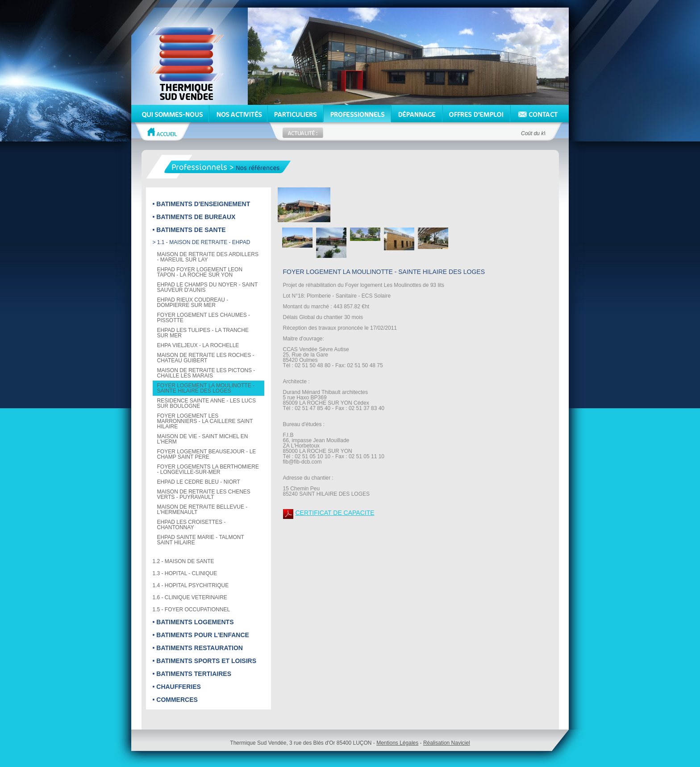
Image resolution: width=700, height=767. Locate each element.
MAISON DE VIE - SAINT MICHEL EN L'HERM (203, 439)
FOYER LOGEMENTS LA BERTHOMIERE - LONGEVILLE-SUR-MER (208, 469)
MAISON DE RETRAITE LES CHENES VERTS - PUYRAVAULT (204, 494)
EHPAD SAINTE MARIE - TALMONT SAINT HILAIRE (201, 540)
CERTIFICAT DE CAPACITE (335, 513)
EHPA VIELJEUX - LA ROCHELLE (198, 345)
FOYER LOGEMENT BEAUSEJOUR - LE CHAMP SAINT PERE (207, 454)
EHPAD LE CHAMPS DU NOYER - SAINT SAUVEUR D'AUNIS (208, 287)
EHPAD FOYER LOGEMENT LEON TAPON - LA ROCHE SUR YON (200, 272)
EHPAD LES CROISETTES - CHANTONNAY (192, 525)
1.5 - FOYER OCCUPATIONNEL (192, 609)
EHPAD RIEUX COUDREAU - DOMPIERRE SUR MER (193, 303)
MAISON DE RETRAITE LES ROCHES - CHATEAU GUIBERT (206, 358)
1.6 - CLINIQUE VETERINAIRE (190, 597)
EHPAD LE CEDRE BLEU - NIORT (199, 482)
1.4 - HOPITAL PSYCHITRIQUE (191, 585)
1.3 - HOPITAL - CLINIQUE (185, 573)
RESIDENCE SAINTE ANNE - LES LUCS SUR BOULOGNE (206, 403)
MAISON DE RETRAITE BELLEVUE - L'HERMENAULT (202, 510)
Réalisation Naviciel (447, 743)
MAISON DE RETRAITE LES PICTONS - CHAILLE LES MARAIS (206, 373)
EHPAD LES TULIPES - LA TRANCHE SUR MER (203, 333)
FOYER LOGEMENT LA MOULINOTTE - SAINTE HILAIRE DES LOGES (206, 388)
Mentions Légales (397, 743)
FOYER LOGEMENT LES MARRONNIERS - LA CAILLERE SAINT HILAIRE (205, 421)
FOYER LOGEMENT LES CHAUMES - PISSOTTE (204, 318)
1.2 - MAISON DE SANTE (183, 561)
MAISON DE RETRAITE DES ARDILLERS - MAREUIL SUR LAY (208, 257)
